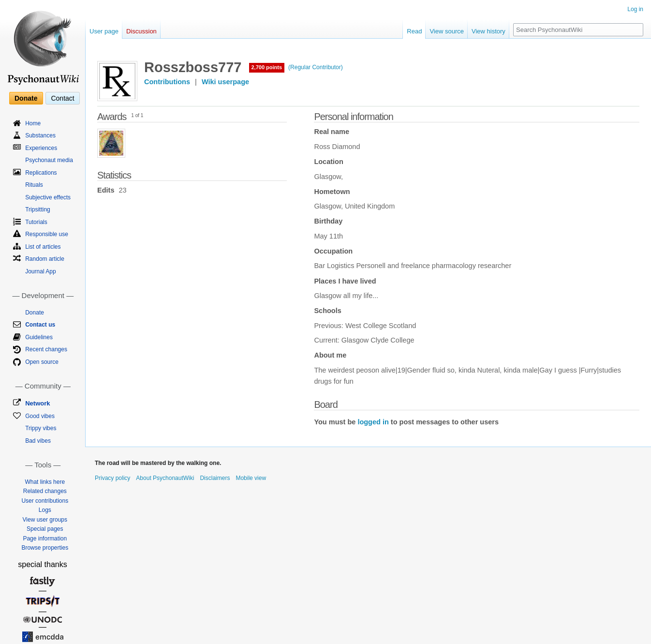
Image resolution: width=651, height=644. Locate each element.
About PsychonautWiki (165, 478)
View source (447, 31)
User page (104, 31)
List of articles (43, 247)
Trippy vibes (41, 428)
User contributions (45, 501)
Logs (45, 510)
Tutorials (36, 222)
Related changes (45, 491)
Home (33, 123)
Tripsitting (38, 210)
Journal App (40, 271)
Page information (45, 539)
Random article (45, 259)
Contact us (40, 325)
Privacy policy (112, 478)
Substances (40, 135)
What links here (45, 482)
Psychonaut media (49, 160)
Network (37, 403)
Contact (62, 98)
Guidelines (39, 337)
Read (414, 31)
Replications (41, 173)
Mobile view (251, 478)
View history (488, 31)
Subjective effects (48, 197)
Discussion (141, 31)
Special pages (45, 529)
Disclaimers (215, 478)
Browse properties (45, 548)
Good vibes (40, 416)
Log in (635, 9)
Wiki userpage (225, 82)
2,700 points (267, 67)
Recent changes (46, 349)
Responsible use (47, 234)
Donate (26, 98)
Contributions (167, 82)
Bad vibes (38, 441)
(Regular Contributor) (316, 67)
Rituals (34, 185)
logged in (373, 422)
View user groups (45, 520)
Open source (42, 362)
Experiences (41, 148)
